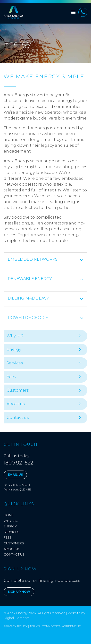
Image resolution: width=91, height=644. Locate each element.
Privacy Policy (16, 626)
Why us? (15, 336)
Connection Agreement (61, 626)
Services (15, 363)
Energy (14, 349)
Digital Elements (16, 618)
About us (16, 404)
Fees (11, 377)
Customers (18, 390)
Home (9, 515)
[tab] (45, 260)
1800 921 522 (18, 463)
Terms (35, 626)
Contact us (18, 417)
